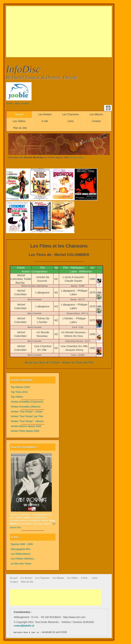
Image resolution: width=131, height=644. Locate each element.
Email (108, 108)
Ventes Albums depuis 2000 (26, 426)
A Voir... (85, 578)
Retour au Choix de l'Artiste (42, 362)
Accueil (19, 114)
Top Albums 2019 (20, 387)
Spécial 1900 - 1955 (22, 544)
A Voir (45, 121)
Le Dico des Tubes (21, 564)
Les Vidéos (19, 121)
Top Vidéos (17, 397)
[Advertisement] (69, 32)
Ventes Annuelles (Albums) (26, 407)
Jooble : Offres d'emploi (17, 103)
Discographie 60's (21, 549)
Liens (71, 121)
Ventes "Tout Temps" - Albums (27, 421)
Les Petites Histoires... (23, 559)
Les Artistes (45, 114)
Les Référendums (21, 554)
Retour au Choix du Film (78, 362)
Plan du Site (20, 128)
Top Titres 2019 (19, 392)
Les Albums (96, 114)
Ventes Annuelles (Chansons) (27, 402)
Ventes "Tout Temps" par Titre (27, 416)
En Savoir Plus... (77, 157)
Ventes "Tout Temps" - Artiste (27, 412)
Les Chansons (71, 114)
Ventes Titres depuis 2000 (25, 431)
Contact (96, 121)
